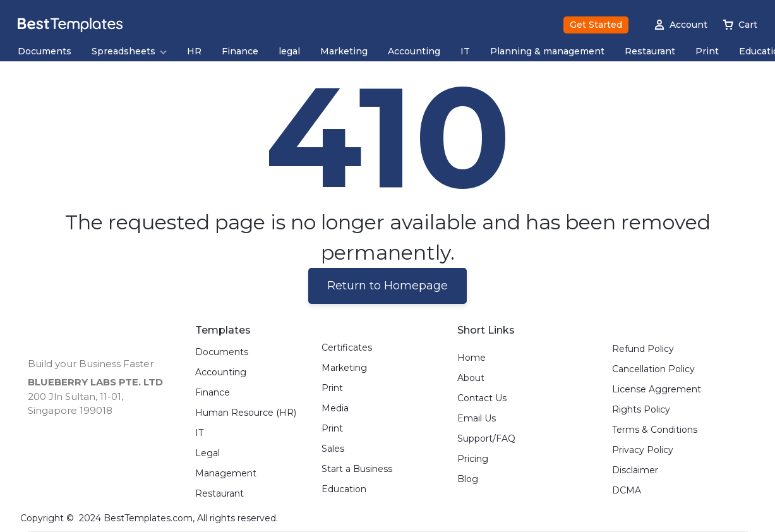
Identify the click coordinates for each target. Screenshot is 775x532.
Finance (240, 51)
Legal (207, 453)
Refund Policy (643, 349)
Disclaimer (635, 470)
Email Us (477, 419)
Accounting (414, 51)
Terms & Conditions (655, 430)
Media (335, 408)
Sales (333, 449)
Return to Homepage (387, 286)
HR (194, 51)
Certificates (347, 348)
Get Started (596, 25)
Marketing (344, 51)
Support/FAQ (486, 439)
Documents (45, 51)
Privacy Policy (643, 450)
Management (226, 474)
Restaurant (650, 51)
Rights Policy (641, 410)
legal (289, 51)
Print (707, 51)
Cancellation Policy (653, 369)
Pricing (473, 459)
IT (465, 51)
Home (472, 358)
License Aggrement (657, 390)
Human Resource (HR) (246, 413)
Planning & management (547, 51)
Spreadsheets (129, 51)
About (471, 378)
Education (344, 489)
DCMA (627, 491)
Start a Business (357, 469)
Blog (468, 479)
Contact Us (482, 398)
